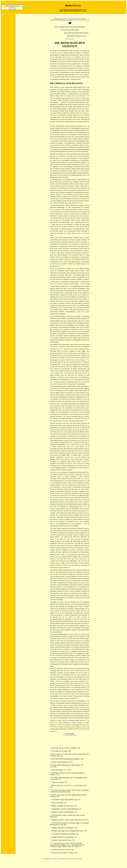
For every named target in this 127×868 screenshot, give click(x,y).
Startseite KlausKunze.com (12, 6)
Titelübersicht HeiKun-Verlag (12, 8)
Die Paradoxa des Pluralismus (81, 20)
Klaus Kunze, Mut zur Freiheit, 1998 (70, 19)
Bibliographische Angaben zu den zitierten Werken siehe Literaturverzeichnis (63, 859)
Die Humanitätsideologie (70, 735)
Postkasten (84, 11)
